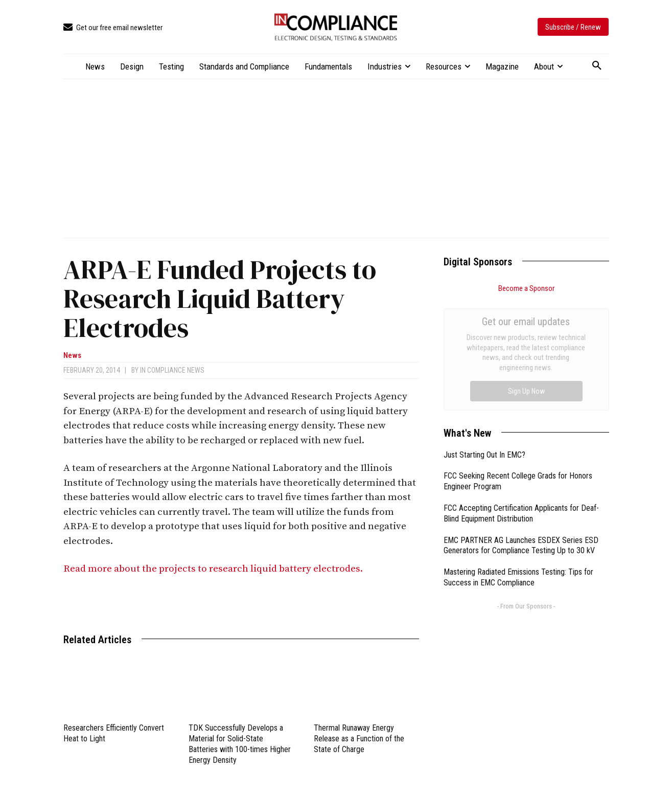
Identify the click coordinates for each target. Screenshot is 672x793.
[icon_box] (113, 28)
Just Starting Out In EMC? (484, 340)
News (72, 356)
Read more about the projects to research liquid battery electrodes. (214, 569)
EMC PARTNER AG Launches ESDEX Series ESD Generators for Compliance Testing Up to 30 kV (521, 431)
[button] (597, 66)
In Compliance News (172, 370)
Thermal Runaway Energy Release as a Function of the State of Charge (359, 739)
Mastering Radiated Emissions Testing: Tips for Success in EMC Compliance (518, 462)
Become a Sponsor (526, 288)
